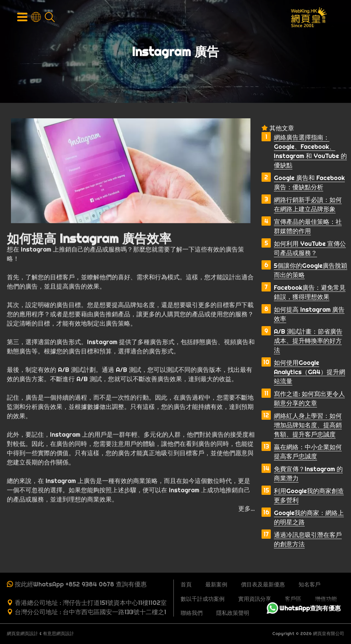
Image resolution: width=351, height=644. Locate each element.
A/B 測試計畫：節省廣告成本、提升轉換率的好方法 (308, 341)
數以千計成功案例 (203, 599)
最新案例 (216, 584)
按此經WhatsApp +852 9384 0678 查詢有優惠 (81, 584)
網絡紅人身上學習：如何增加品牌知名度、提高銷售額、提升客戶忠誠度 (308, 425)
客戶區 (293, 599)
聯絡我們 (192, 613)
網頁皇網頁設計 (22, 634)
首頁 (186, 584)
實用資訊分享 (255, 599)
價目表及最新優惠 (263, 584)
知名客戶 (310, 584)
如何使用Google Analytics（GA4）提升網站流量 (310, 372)
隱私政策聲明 (233, 613)
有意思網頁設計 (58, 634)
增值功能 (326, 599)
